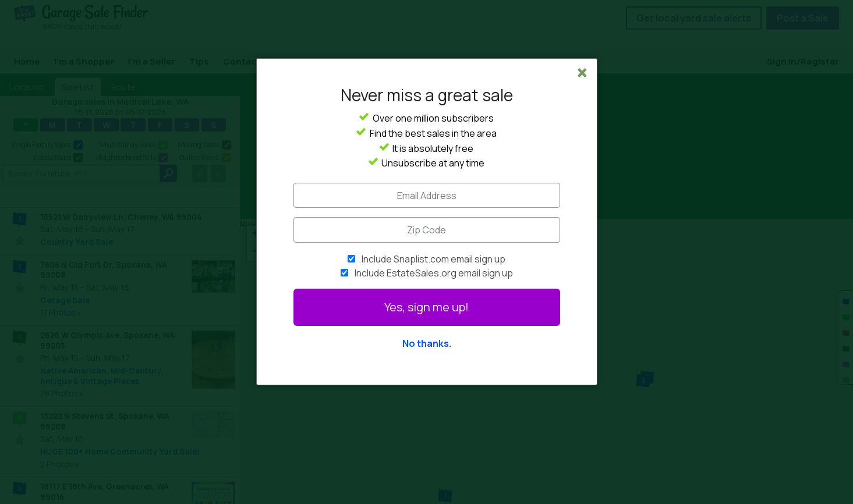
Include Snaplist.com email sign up (433, 259)
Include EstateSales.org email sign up (434, 273)
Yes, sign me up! (426, 307)
